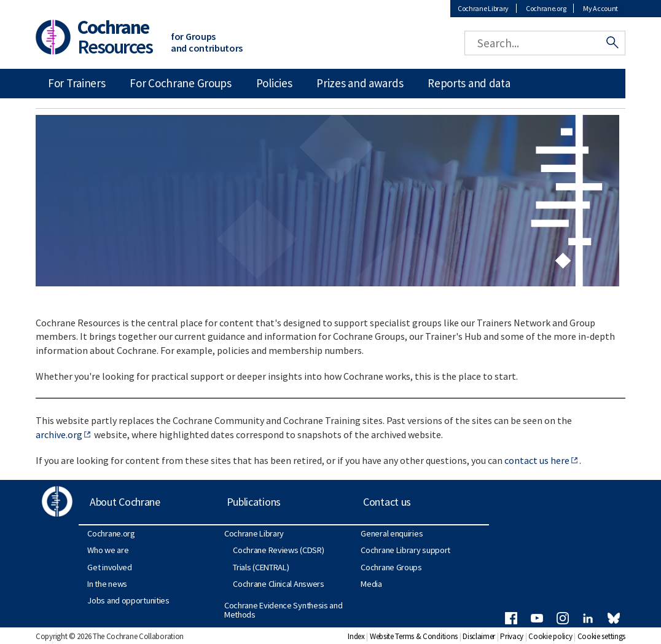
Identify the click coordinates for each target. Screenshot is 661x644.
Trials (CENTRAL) (261, 567)
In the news (107, 584)
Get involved (109, 567)
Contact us (387, 502)
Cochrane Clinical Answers (279, 584)
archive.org (59, 434)
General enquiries (392, 533)
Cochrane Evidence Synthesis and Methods (284, 610)
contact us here (537, 460)
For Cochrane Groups (180, 83)
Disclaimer (479, 636)
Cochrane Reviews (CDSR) (278, 550)
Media (371, 584)
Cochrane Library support (405, 550)
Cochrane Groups (391, 567)
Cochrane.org (546, 8)
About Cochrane (125, 502)
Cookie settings (602, 636)
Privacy (512, 636)
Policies (274, 83)
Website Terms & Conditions (414, 636)
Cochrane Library (483, 8)
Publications (254, 502)
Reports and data (469, 83)
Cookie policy (550, 636)
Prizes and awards (360, 83)
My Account (600, 8)
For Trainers (76, 83)
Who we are (108, 550)
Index (356, 636)
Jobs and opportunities (128, 600)
